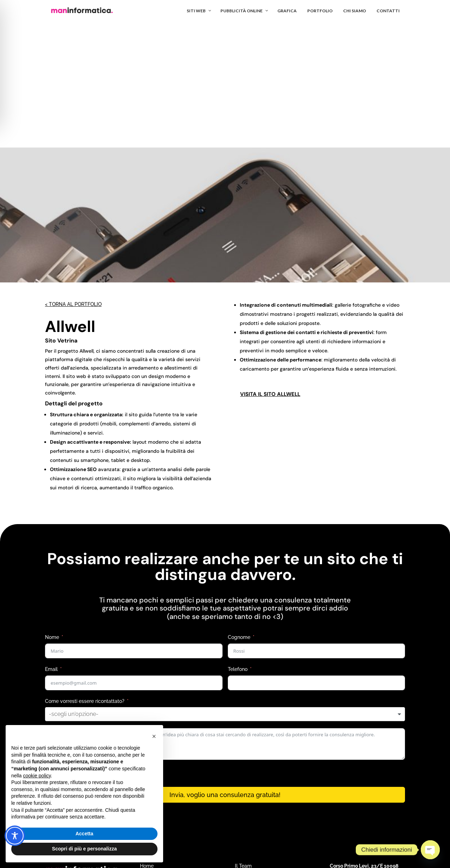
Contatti (244, 760)
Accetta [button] (85, 834)
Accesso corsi (251, 781)
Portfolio (245, 750)
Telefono (238, 543)
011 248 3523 (344, 766)
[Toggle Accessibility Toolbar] (15, 836)
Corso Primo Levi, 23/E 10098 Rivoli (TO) (364, 742)
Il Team (243, 739)
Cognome (239, 511)
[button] (154, 736)
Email (51, 543)
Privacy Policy (340, 809)
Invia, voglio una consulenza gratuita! (225, 668)
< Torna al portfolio (73, 178)
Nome (52, 511)
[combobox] (225, 588)
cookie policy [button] (37, 776)
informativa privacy (124, 647)
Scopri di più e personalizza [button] (84, 849)
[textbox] (84, 588)
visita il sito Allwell (270, 268)
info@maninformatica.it (356, 755)
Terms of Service (365, 809)
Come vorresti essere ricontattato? (85, 575)
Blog (240, 771)
